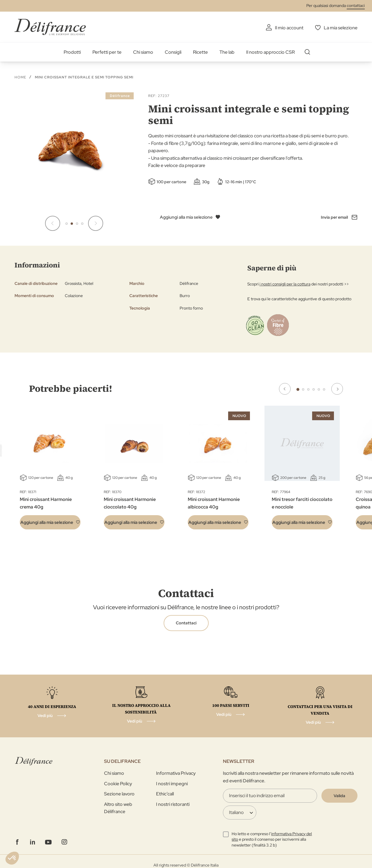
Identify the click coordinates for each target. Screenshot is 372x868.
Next (337, 389)
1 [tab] (298, 389)
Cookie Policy (118, 784)
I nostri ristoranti (173, 804)
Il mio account (289, 28)
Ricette (200, 52)
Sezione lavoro (119, 794)
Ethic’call (165, 794)
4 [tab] (314, 389)
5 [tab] (319, 389)
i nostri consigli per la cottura (285, 284)
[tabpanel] (134, 472)
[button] (67, 224)
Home (20, 77)
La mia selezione (341, 28)
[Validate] (339, 796)
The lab (227, 52)
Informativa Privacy (176, 773)
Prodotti (72, 52)
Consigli (173, 52)
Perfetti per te (107, 52)
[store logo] (50, 27)
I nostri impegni (172, 784)
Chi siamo (143, 52)
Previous (285, 389)
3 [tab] (308, 389)
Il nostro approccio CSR (270, 52)
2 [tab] (303, 389)
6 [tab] (324, 389)
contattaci (356, 6)
